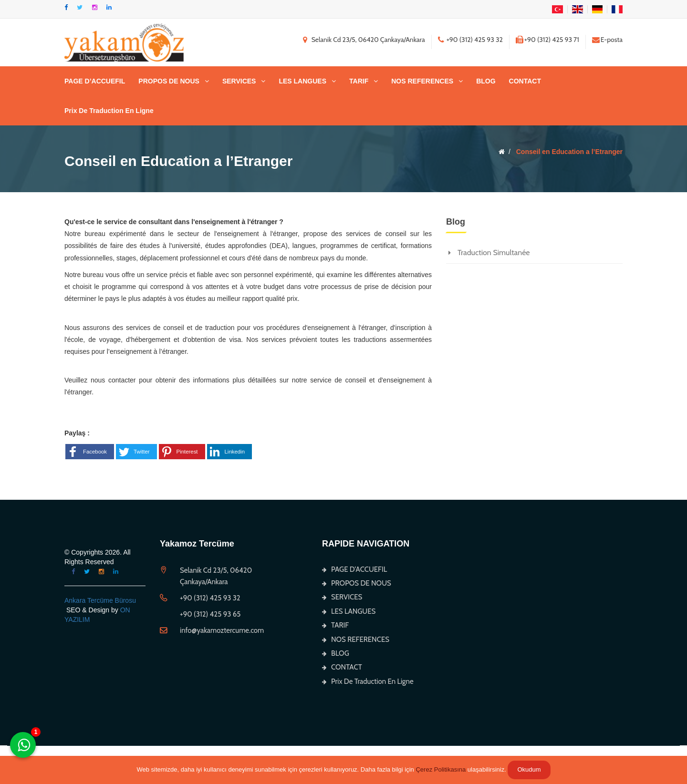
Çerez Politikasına (441, 769)
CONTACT (525, 81)
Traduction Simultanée (494, 253)
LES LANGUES (302, 81)
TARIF (359, 81)
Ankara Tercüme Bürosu (100, 600)
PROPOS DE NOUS (169, 81)
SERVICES (239, 81)
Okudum (529, 769)
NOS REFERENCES (422, 81)
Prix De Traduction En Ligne (109, 111)
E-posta (612, 40)
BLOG (486, 81)
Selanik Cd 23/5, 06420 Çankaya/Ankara (368, 40)
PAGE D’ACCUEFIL (95, 81)
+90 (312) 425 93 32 (475, 40)
